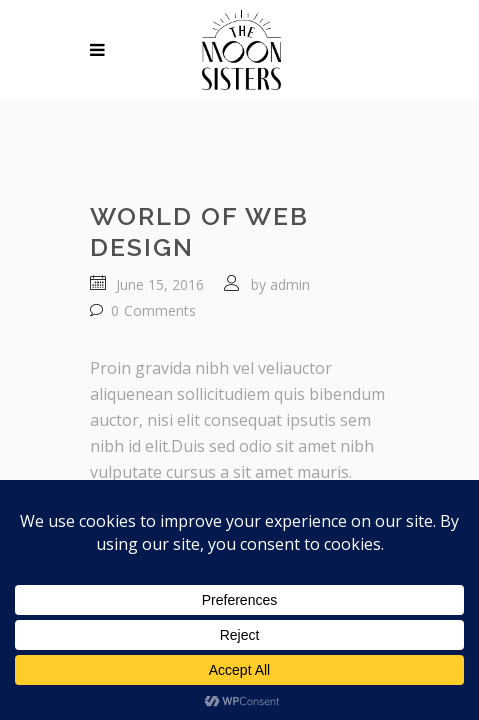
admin (290, 284)
